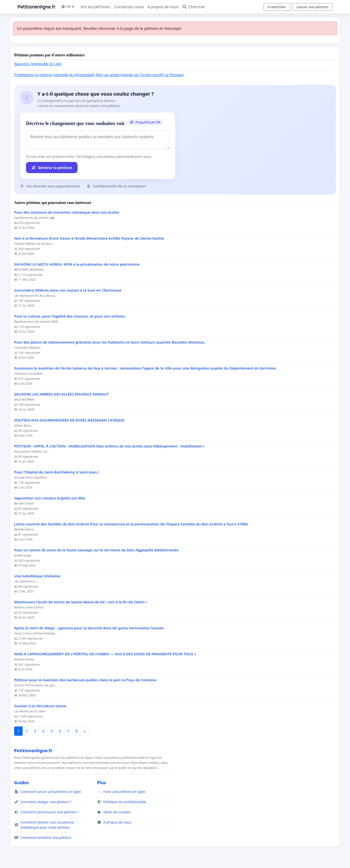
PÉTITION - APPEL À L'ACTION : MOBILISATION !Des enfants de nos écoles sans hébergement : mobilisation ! (109, 446)
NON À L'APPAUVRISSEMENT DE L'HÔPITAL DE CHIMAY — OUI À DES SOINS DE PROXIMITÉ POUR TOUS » (105, 654)
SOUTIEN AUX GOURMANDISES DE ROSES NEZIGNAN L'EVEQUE (69, 420)
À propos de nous (163, 7)
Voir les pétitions (95, 7)
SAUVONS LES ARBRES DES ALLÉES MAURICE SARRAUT (61, 394)
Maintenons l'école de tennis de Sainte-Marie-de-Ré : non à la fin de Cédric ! (81, 602)
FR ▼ (68, 7)
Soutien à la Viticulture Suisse (40, 706)
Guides (22, 783)
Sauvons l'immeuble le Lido (38, 64)
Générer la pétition (52, 168)
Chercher (194, 7)
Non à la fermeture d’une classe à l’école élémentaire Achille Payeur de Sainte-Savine (89, 238)
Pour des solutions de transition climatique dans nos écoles (67, 212)
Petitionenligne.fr (36, 7)
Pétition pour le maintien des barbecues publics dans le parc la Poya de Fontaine (85, 680)
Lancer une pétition (312, 7)
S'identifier (277, 7)
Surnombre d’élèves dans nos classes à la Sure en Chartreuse (68, 290)
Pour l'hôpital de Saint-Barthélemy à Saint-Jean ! (57, 472)
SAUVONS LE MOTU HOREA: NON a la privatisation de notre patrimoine (77, 264)
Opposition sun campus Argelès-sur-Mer (50, 498)
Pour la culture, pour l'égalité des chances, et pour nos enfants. (70, 316)
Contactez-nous (129, 7)
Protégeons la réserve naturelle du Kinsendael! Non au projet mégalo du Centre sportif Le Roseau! (99, 75)
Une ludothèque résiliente (37, 576)
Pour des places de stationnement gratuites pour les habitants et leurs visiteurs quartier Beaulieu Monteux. (110, 342)
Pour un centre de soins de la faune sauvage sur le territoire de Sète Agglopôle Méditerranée (96, 550)
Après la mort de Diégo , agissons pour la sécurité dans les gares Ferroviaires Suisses (89, 628)
